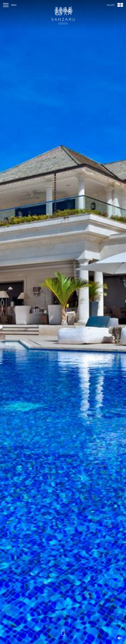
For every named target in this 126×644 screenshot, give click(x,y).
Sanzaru (63, 15)
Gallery (111, 5)
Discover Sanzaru (63, 624)
